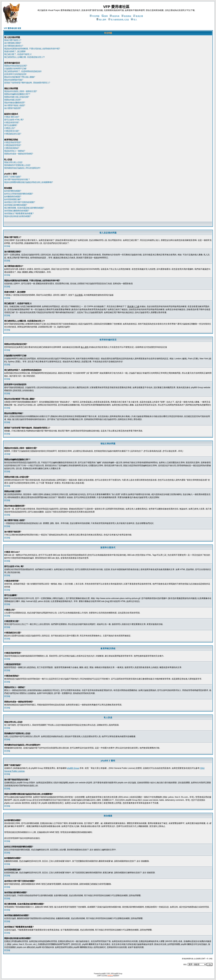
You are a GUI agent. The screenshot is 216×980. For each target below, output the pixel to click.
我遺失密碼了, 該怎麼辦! (15, 51)
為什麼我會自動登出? (14, 46)
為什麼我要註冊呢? (13, 43)
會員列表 (115, 16)
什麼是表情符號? (12, 123)
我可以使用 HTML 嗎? (14, 120)
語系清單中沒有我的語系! (15, 74)
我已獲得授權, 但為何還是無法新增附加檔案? (24, 208)
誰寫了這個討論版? (13, 177)
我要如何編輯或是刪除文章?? (17, 94)
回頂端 (7, 246)
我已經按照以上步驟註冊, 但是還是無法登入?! (24, 57)
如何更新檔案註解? (13, 199)
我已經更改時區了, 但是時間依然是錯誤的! (23, 71)
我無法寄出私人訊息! (13, 162)
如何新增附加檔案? (13, 191)
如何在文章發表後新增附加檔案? (19, 194)
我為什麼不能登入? (13, 40)
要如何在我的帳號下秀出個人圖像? (20, 77)
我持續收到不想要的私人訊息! (17, 165)
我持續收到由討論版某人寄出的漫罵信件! (22, 168)
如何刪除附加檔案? (13, 197)
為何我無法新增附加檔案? (16, 205)
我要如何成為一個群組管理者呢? (19, 154)
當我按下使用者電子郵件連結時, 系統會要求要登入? (27, 83)
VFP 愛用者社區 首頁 (12, 28)
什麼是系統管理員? (13, 142)
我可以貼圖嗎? (11, 125)
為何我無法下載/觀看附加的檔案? (19, 213)
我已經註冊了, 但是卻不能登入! (18, 54)
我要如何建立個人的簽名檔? (17, 97)
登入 (134, 20)
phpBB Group (73, 768)
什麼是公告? (10, 128)
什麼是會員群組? (12, 148)
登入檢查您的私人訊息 (119, 20)
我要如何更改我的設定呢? (16, 66)
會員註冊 (138, 16)
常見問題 (95, 16)
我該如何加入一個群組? (15, 151)
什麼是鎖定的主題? (13, 134)
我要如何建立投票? (13, 100)
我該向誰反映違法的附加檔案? (18, 216)
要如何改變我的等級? (14, 80)
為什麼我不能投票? (13, 108)
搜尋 (105, 16)
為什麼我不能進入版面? (15, 105)
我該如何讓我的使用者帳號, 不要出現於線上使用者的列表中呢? (32, 49)
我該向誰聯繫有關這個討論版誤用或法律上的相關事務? (29, 182)
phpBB (103, 974)
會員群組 (126, 16)
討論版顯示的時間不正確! (15, 69)
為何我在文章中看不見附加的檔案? (20, 202)
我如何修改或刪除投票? (15, 103)
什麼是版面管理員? (13, 145)
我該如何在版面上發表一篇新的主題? (21, 91)
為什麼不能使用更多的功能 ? (17, 179)
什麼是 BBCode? (12, 117)
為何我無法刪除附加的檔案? (17, 211)
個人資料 (101, 20)
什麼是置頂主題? (12, 131)
